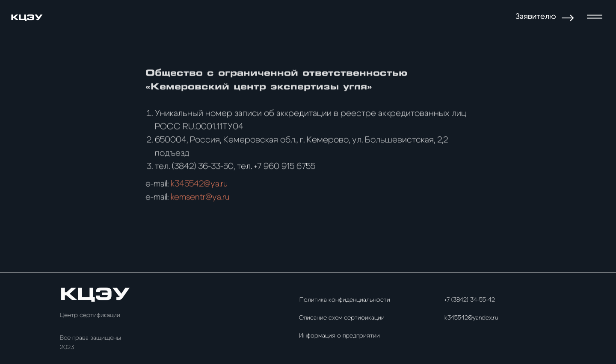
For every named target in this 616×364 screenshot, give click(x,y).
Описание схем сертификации (342, 318)
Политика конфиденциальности (345, 300)
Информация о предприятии (339, 336)
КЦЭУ (27, 17)
